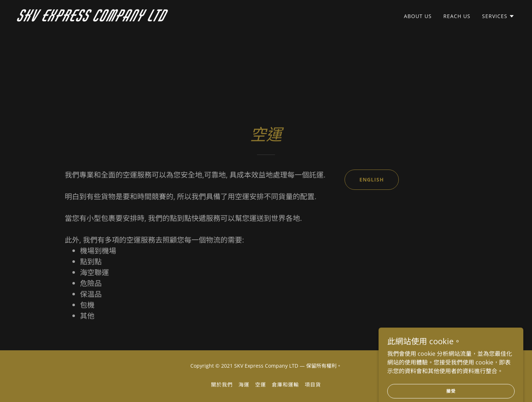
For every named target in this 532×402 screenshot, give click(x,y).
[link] (104, 19)
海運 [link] (244, 384)
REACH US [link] (457, 16)
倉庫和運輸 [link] (285, 384)
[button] (498, 16)
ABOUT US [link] (418, 16)
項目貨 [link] (313, 384)
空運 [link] (261, 384)
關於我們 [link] (222, 384)
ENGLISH (372, 179)
